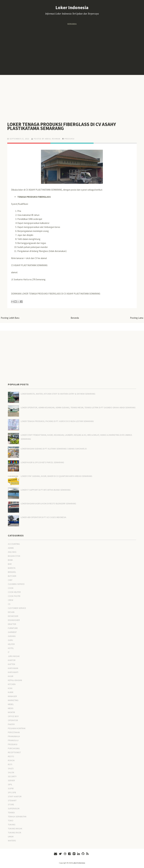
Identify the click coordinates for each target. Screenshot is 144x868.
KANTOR (12, 660)
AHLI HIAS (12, 552)
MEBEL (11, 704)
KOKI (10, 688)
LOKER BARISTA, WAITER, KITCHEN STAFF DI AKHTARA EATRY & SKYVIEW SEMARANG (58, 394)
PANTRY (11, 724)
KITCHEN (12, 684)
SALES (11, 768)
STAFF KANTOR (15, 796)
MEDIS (11, 708)
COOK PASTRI (14, 596)
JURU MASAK (14, 656)
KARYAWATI (13, 672)
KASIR (11, 676)
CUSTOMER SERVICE (17, 608)
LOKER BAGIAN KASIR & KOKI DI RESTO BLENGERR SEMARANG (48, 504)
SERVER (11, 780)
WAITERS (12, 841)
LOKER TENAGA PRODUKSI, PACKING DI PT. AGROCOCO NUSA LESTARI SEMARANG (57, 421)
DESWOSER (13, 616)
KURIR (11, 692)
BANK (10, 560)
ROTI (10, 764)
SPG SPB (12, 792)
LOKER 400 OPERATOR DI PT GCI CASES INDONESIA (43, 517)
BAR (10, 564)
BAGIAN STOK (14, 556)
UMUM (11, 837)
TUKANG (12, 825)
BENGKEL (12, 572)
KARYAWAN (13, 668)
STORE (11, 804)
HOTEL (11, 648)
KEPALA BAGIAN (15, 680)
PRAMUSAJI (13, 740)
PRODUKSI (70, 139)
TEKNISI (11, 812)
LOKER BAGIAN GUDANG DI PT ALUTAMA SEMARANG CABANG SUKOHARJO (54, 449)
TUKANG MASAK (15, 829)
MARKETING (13, 700)
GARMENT (12, 632)
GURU (10, 640)
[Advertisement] (72, 50)
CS (9, 604)
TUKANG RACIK (15, 833)
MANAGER (12, 696)
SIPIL (10, 784)
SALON (11, 772)
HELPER (11, 644)
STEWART (12, 800)
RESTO (11, 756)
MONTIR (11, 712)
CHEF (10, 580)
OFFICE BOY (13, 716)
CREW (11, 600)
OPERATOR (13, 720)
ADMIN (11, 548)
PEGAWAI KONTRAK (17, 728)
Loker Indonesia (72, 7)
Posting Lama (137, 318)
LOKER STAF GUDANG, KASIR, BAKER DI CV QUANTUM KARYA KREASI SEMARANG (56, 476)
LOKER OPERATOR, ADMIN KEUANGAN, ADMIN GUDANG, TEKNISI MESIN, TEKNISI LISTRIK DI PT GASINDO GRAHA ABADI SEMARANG (78, 407)
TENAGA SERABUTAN (17, 817)
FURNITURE (13, 628)
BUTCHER (12, 576)
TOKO (11, 821)
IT (9, 652)
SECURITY (12, 776)
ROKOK (11, 760)
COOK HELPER (14, 592)
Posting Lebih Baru (10, 318)
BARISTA (12, 568)
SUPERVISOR (14, 808)
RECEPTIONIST (14, 752)
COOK (11, 588)
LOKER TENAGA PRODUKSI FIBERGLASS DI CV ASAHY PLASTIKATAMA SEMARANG (62, 126)
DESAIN (11, 612)
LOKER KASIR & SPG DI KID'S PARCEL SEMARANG (42, 462)
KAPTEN (11, 664)
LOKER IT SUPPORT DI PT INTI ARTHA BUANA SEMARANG (46, 490)
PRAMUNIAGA (14, 736)
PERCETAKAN (14, 732)
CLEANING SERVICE (16, 584)
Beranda (72, 24)
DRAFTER (12, 624)
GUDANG (12, 636)
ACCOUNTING (14, 544)
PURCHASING (14, 748)
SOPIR (11, 788)
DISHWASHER (14, 620)
